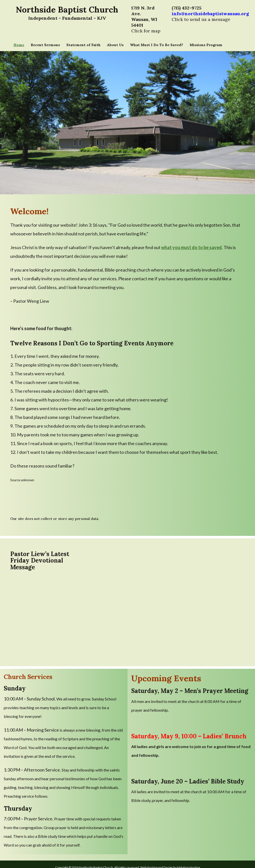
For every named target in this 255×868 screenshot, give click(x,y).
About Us (115, 45)
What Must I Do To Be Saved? (157, 45)
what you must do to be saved (191, 247)
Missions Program (206, 45)
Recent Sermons (45, 45)
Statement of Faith (83, 45)
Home (19, 45)
